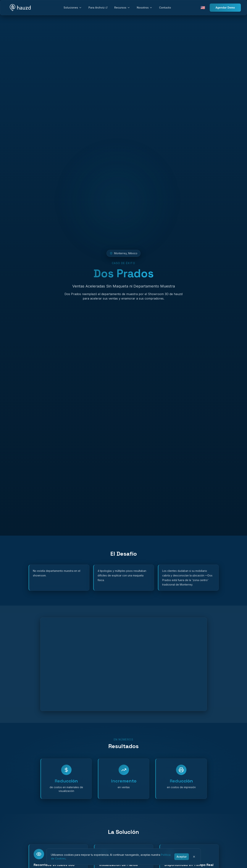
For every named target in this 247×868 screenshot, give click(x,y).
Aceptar (182, 857)
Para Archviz (98, 8)
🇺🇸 (203, 8)
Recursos (122, 8)
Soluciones (73, 8)
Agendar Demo (225, 8)
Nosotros (145, 8)
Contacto (165, 8)
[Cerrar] (194, 857)
